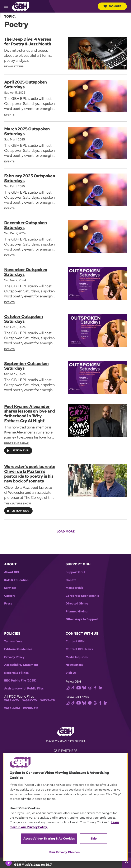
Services (10, 584)
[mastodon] (91, 699)
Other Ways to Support (82, 616)
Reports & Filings (16, 669)
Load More (66, 528)
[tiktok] (74, 684)
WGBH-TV (12, 697)
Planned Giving (77, 608)
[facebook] (96, 684)
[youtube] (79, 684)
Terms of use (13, 638)
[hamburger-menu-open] (8, 6)
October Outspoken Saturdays (24, 317)
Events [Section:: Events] (9, 114)
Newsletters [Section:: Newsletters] (14, 66)
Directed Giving (77, 600)
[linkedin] (101, 684)
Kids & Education (16, 577)
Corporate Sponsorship (82, 592)
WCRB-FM (31, 705)
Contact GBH (75, 638)
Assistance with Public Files (24, 685)
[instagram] (69, 684)
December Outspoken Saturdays (25, 224)
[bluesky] (85, 684)
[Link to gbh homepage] (20, 6)
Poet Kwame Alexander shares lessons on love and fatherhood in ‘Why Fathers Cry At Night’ (30, 411)
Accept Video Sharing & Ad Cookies (49, 838)
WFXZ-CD (48, 697)
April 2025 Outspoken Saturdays (25, 84)
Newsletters (74, 662)
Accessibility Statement (21, 662)
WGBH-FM (12, 705)
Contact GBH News (79, 646)
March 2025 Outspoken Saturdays (27, 131)
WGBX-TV (30, 697)
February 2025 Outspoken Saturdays (30, 177)
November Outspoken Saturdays (26, 271)
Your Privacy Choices (64, 852)
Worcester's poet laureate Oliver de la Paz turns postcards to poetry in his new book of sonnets (30, 471)
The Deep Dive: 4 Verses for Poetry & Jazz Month (28, 41)
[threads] (91, 684)
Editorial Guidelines (18, 646)
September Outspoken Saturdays (26, 364)
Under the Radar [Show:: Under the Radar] (16, 441)
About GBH (12, 569)
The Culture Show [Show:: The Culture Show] (18, 500)
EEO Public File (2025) (20, 677)
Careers (10, 592)
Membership (75, 584)
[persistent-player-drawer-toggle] (127, 863)
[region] (66, 807)
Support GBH (75, 569)
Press (8, 600)
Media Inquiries (77, 654)
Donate (112, 6)
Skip (94, 838)
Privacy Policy (14, 654)
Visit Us (71, 669)
